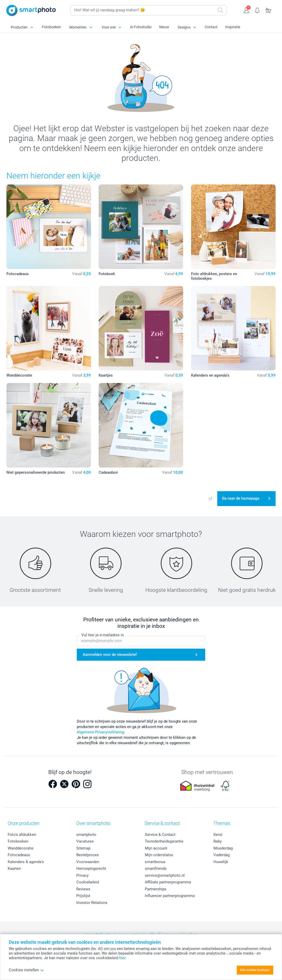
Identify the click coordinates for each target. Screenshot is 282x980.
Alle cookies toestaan (255, 970)
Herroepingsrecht (91, 869)
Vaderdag (222, 855)
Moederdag (223, 848)
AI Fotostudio (141, 27)
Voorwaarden (88, 862)
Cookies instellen (26, 970)
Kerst (218, 835)
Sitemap (83, 848)
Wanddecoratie (21, 848)
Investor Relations (92, 903)
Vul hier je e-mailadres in (103, 635)
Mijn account (156, 848)
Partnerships (156, 889)
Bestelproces (88, 855)
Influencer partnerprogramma (170, 896)
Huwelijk (221, 862)
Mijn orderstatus (159, 855)
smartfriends (156, 869)
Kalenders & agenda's (26, 862)
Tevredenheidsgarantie (164, 841)
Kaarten (14, 869)
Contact (211, 27)
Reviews (83, 889)
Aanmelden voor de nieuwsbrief (110, 655)
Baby (218, 841)
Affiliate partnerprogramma (168, 882)
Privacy (82, 875)
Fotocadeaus (19, 855)
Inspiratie (233, 27)
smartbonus (155, 862)
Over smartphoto (93, 823)
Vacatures (85, 841)
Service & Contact (160, 835)
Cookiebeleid (88, 882)
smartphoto (86, 835)
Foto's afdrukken (22, 835)
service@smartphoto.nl (165, 875)
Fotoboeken (51, 27)
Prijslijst (83, 896)
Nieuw (164, 27)
